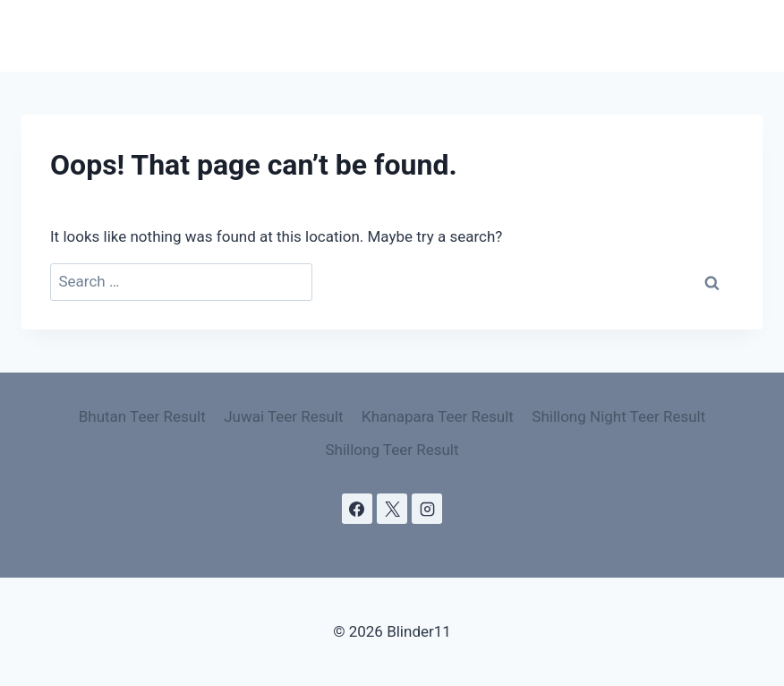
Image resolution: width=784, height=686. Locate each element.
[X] (392, 509)
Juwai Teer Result (283, 416)
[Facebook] (357, 509)
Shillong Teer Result (392, 450)
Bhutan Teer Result (142, 416)
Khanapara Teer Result (438, 416)
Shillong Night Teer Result (618, 416)
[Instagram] (427, 509)
